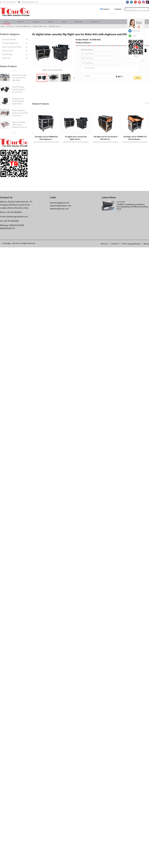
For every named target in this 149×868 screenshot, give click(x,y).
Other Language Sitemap (131, 864)
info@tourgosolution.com (17, 837)
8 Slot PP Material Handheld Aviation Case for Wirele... (18, 89)
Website (118, 9)
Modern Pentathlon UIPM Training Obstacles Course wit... (20, 125)
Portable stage (7, 54)
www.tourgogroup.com (60, 823)
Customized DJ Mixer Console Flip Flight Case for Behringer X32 (61, 752)
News (64, 22)
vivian (134, 36)
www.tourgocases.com (59, 829)
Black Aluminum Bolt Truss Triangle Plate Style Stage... (19, 78)
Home (6, 22)
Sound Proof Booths (9, 39)
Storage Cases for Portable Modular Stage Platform (18, 101)
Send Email (136, 31)
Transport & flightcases (23, 26)
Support (51, 22)
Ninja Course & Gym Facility (12, 47)
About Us (21, 22)
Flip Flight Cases (54, 26)
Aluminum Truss (8, 51)
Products (106, 9)
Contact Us (95, 22)
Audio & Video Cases (40, 26)
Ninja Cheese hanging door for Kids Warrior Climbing (60, 749)
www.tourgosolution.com (61, 826)
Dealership (78, 22)
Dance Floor (6, 58)
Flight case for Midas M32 (46, 103)
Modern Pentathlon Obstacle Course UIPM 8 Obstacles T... (20, 113)
